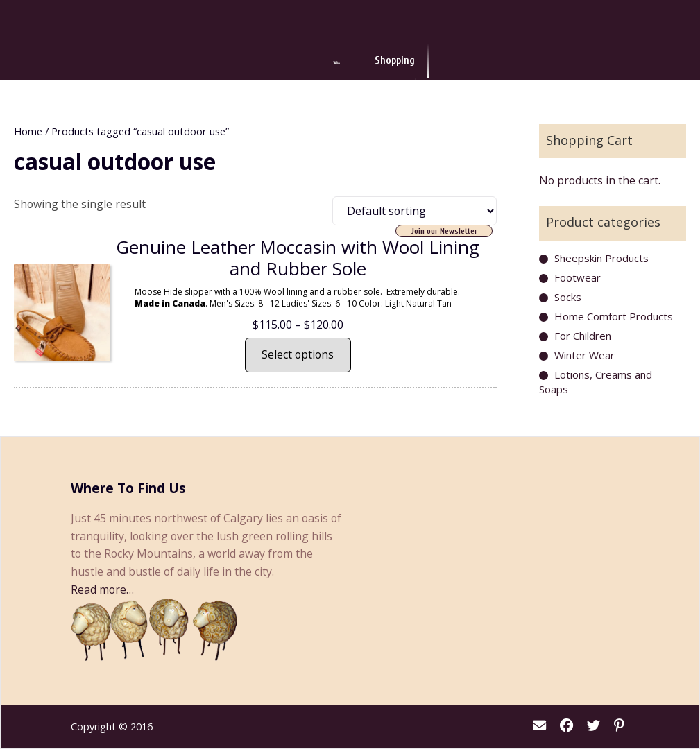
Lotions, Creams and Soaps (596, 382)
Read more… (102, 589)
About (470, 62)
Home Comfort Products (614, 316)
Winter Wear (584, 355)
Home (28, 131)
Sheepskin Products (601, 258)
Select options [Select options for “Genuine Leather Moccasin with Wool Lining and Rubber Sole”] (298, 354)
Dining (312, 62)
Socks (568, 297)
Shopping (252, 62)
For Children (583, 336)
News (419, 62)
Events (367, 62)
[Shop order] (415, 211)
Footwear (578, 277)
